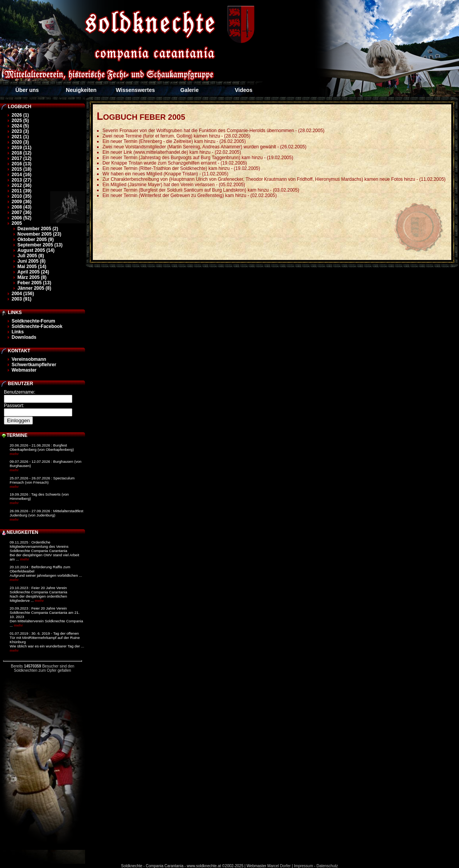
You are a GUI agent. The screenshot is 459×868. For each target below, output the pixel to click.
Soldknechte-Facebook (37, 326)
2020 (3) (20, 142)
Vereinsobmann (29, 359)
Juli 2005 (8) (31, 256)
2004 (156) (23, 294)
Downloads (24, 337)
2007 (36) (21, 212)
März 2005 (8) (32, 277)
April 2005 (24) (33, 272)
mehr (14, 454)
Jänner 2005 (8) (34, 288)
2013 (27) (21, 180)
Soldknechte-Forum (33, 321)
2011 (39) (21, 191)
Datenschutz (327, 866)
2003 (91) (21, 299)
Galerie (189, 90)
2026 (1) (20, 115)
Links (18, 332)
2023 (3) (20, 131)
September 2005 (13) (40, 245)
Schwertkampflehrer (34, 365)
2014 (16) (21, 175)
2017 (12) (21, 158)
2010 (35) (21, 196)
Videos (244, 90)
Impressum (303, 866)
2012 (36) (21, 185)
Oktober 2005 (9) (36, 240)
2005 (17, 223)
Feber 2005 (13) (34, 283)
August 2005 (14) (36, 250)
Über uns (27, 90)
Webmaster (24, 370)
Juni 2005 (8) (32, 261)
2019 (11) (21, 148)
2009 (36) (21, 202)
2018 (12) (21, 153)
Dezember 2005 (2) (38, 229)
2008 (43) (21, 207)
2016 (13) (21, 164)
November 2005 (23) (39, 234)
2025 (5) (20, 121)
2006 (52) (21, 218)
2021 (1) (20, 137)
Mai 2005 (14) (32, 267)
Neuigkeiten (81, 90)
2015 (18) (21, 169)
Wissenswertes (135, 90)
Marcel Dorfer (279, 866)
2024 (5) (20, 126)
